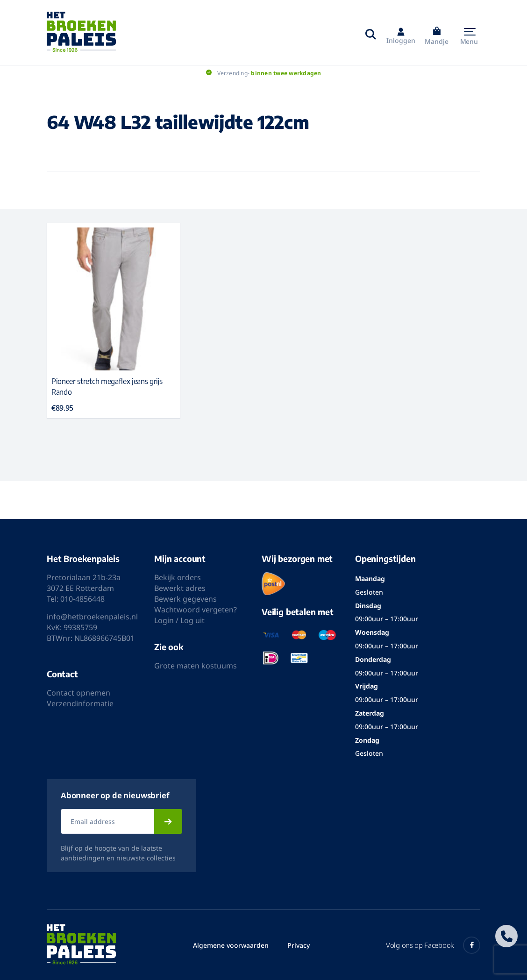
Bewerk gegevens (185, 599)
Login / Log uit (179, 620)
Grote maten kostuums (196, 666)
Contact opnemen (78, 693)
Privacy (299, 945)
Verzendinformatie (80, 703)
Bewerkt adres (180, 588)
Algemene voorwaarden (231, 945)
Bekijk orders (178, 577)
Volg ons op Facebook (433, 945)
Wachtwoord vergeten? (196, 610)
